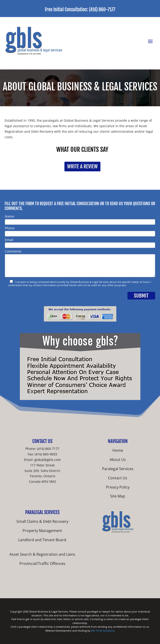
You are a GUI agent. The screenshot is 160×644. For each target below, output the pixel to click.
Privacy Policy (118, 487)
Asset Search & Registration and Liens (42, 554)
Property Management (42, 531)
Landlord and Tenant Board (42, 540)
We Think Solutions (103, 631)
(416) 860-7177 (48, 449)
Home (118, 450)
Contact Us (118, 478)
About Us (118, 460)
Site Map (118, 496)
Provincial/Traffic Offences (42, 563)
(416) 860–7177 (102, 10)
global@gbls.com (48, 460)
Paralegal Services (118, 469)
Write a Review (82, 166)
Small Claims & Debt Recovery (42, 521)
